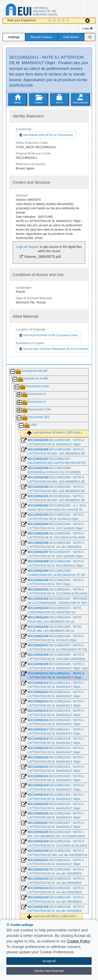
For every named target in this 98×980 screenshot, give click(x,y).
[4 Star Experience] (64, 21)
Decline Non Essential (49, 971)
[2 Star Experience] (55, 21)
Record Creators (41, 37)
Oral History (71, 37)
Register (33, 247)
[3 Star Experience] (59, 21)
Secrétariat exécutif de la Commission (46, 135)
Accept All (49, 961)
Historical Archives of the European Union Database (43, 10)
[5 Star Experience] (68, 21)
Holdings (14, 37)
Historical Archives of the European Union (48, 335)
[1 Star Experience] (50, 21)
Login (87, 28)
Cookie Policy (78, 941)
